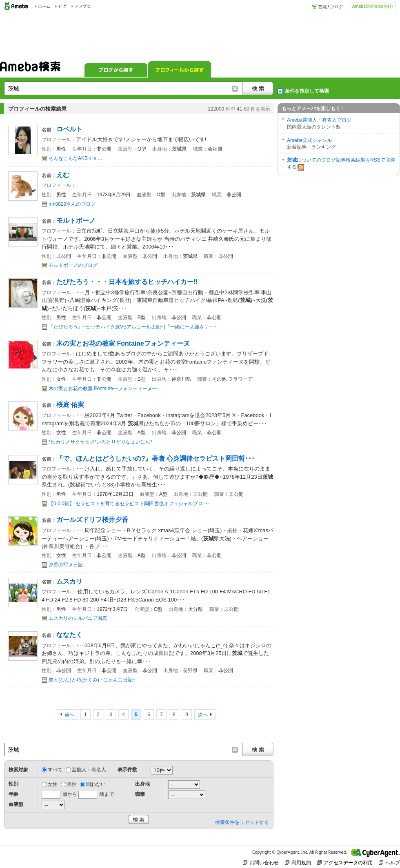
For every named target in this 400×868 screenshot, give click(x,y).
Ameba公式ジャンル (309, 140)
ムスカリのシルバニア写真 (78, 618)
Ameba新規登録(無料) (372, 6)
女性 (53, 784)
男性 (72, 784)
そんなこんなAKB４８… (76, 158)
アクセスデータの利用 (345, 862)
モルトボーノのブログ (73, 265)
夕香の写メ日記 (66, 565)
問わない (96, 784)
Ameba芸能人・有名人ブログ (319, 120)
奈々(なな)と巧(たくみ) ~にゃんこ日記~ (92, 680)
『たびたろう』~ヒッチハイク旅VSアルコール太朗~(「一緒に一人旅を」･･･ (133, 327)
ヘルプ (389, 862)
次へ (203, 715)
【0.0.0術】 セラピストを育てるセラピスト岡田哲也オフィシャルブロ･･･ (129, 504)
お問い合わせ (261, 862)
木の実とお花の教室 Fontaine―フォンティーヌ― (103, 388)
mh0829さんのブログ (72, 204)
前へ (70, 715)
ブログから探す (116, 69)
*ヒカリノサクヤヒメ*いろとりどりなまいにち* (100, 442)
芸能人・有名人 (89, 770)
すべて (55, 770)
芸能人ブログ (331, 7)
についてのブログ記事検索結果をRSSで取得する (341, 164)
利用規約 (298, 862)
